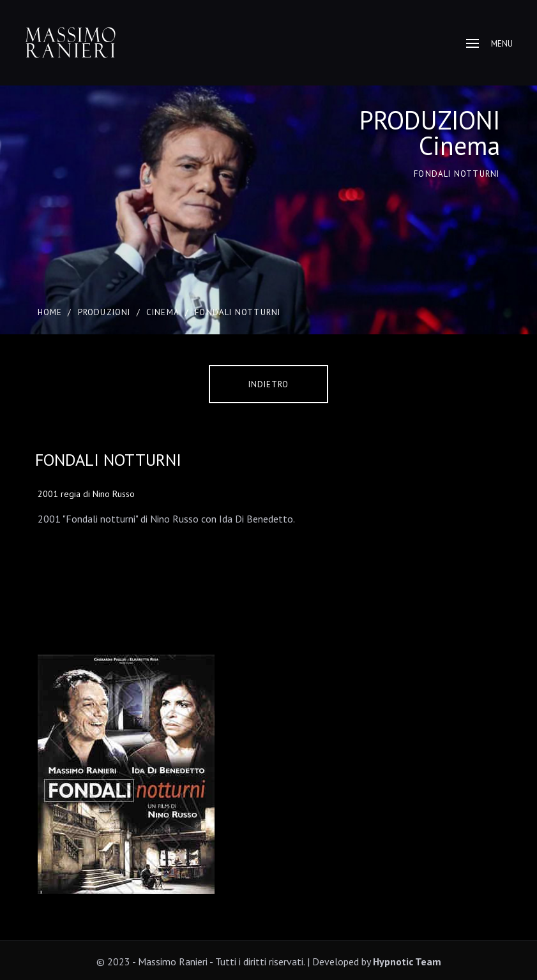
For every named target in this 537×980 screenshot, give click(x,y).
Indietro (268, 384)
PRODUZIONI (104, 312)
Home (50, 312)
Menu (489, 44)
